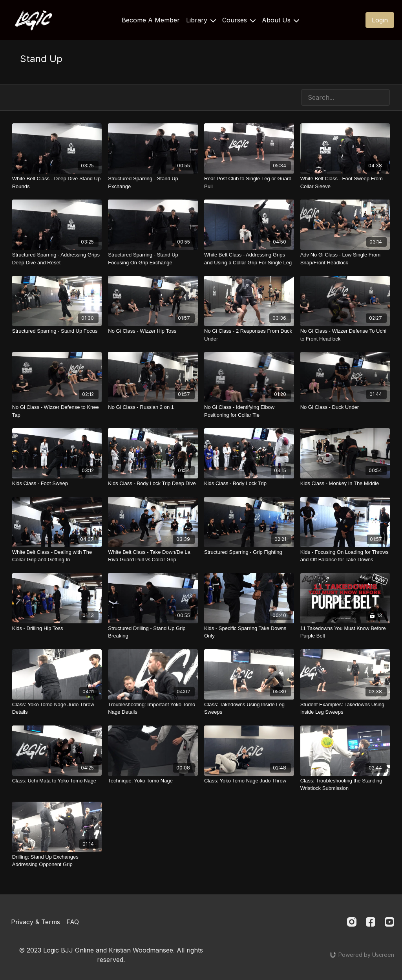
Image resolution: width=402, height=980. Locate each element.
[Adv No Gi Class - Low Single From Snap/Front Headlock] (345, 259)
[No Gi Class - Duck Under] (345, 407)
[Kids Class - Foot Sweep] (57, 484)
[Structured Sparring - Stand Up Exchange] (153, 182)
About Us (280, 20)
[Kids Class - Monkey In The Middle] (345, 484)
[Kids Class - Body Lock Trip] (249, 484)
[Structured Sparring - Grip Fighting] (249, 552)
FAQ (73, 922)
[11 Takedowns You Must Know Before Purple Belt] (345, 632)
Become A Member (151, 20)
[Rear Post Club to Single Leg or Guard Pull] (249, 182)
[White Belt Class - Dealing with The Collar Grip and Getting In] (57, 556)
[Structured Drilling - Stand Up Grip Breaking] (153, 632)
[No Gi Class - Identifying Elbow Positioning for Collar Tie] (249, 411)
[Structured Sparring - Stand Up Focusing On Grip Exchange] (153, 259)
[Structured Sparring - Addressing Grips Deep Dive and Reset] (57, 259)
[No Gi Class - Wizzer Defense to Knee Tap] (57, 411)
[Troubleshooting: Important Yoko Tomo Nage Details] (153, 708)
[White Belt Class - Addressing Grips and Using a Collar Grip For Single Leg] (249, 259)
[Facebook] (371, 922)
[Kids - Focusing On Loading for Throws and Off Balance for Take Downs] (345, 556)
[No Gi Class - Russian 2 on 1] (153, 407)
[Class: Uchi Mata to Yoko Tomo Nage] (57, 781)
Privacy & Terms (36, 922)
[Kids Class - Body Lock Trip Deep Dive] (153, 484)
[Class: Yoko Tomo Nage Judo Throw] (249, 781)
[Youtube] (389, 922)
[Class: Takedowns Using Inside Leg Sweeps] (249, 708)
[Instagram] (352, 922)
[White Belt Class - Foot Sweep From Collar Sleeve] (345, 182)
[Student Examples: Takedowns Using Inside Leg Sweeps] (345, 708)
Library (201, 20)
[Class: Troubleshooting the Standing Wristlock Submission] (345, 785)
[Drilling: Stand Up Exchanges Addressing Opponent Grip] (57, 861)
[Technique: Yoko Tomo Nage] (153, 781)
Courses (239, 20)
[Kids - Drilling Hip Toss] (57, 628)
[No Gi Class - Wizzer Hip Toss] (153, 331)
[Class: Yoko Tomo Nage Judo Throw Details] (57, 708)
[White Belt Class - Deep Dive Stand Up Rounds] (57, 182)
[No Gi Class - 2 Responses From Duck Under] (249, 335)
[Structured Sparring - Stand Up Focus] (57, 331)
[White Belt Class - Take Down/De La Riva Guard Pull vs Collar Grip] (153, 556)
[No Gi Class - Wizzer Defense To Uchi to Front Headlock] (345, 335)
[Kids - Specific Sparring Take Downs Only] (249, 632)
